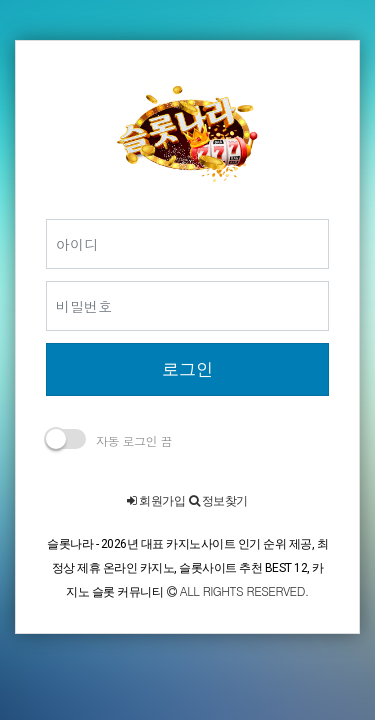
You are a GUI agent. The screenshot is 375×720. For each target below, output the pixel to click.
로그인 (187, 369)
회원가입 (156, 501)
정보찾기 (218, 501)
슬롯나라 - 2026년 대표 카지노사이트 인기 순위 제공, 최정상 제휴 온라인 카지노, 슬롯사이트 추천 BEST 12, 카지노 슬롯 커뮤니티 (187, 567)
